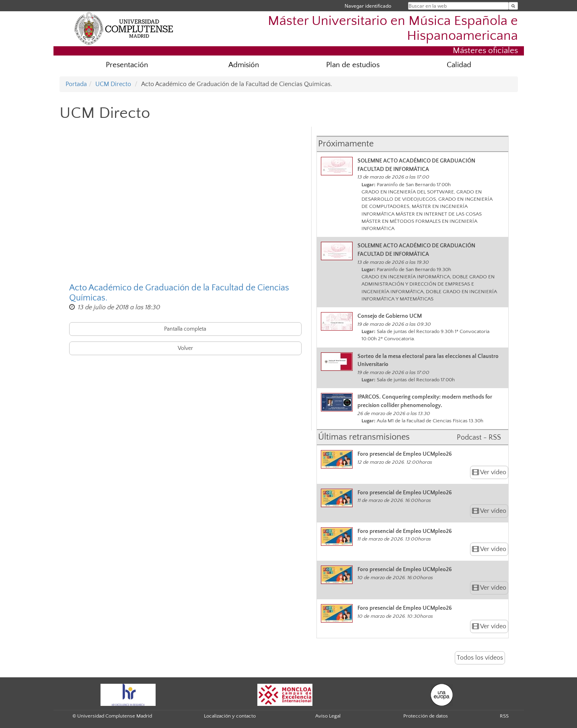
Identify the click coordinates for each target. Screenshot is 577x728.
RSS (504, 716)
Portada (76, 84)
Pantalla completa (185, 329)
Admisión (244, 65)
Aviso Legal (328, 716)
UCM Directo (113, 84)
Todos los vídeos (480, 658)
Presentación (127, 65)
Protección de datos (426, 716)
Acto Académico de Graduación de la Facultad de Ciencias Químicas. (179, 293)
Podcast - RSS (479, 438)
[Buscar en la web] (513, 6)
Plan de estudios (353, 65)
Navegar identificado (368, 6)
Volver (185, 348)
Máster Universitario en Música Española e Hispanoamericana (393, 29)
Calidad (459, 65)
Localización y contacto (230, 716)
